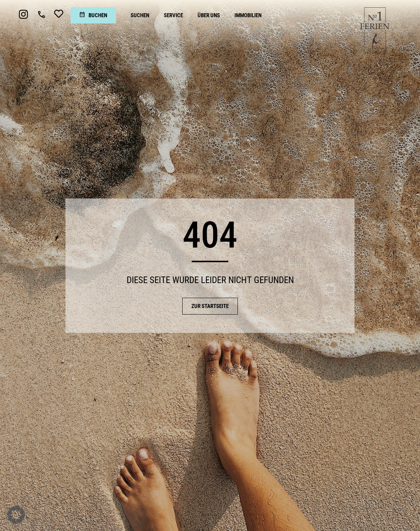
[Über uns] (209, 15)
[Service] (173, 15)
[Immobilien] (248, 15)
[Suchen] (140, 15)
